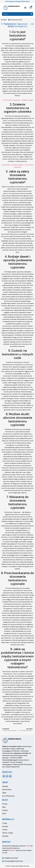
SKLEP (28, 846)
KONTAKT (12, 850)
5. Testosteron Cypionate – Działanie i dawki (18, 100)
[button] (25, 8)
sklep (5, 782)
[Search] (31, 14)
